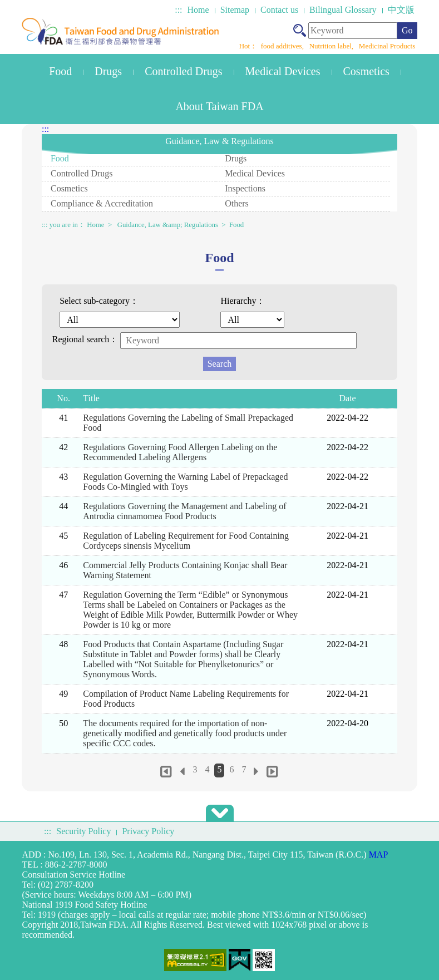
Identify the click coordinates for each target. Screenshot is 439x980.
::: (178, 10)
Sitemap (235, 10)
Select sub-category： (99, 301)
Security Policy (83, 831)
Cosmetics (366, 71)
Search (220, 364)
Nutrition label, (332, 46)
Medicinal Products (387, 46)
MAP (379, 855)
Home (198, 10)
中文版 (401, 10)
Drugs (108, 71)
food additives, (283, 46)
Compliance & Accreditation (102, 203)
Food (60, 71)
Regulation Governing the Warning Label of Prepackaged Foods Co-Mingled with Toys (185, 482)
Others (237, 203)
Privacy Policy (148, 831)
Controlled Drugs (183, 71)
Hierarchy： (243, 301)
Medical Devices (283, 71)
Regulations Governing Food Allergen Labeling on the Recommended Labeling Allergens (180, 452)
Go (407, 30)
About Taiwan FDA (219, 106)
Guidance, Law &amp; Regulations (168, 225)
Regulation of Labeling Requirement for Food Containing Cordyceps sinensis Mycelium (186, 541)
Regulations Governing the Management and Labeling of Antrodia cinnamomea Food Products (184, 511)
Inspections (245, 188)
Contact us (279, 10)
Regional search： (85, 339)
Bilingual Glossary (343, 10)
